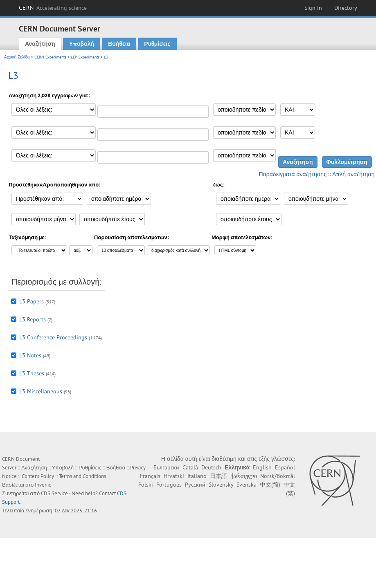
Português (169, 485)
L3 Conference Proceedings (53, 337)
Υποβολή (82, 44)
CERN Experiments (50, 57)
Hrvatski (174, 476)
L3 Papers (32, 301)
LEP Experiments (85, 57)
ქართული (244, 476)
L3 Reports (33, 319)
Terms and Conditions (82, 476)
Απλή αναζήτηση (353, 174)
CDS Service (54, 493)
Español (285, 467)
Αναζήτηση (40, 44)
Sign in (313, 8)
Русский (195, 485)
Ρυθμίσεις (157, 44)
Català (190, 467)
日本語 (218, 476)
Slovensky (221, 485)
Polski (146, 485)
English (262, 467)
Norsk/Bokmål (278, 476)
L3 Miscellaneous (41, 391)
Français (150, 476)
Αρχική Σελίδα (17, 57)
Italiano (197, 476)
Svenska (247, 485)
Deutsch (211, 467)
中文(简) (270, 485)
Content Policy (38, 476)
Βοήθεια (119, 44)
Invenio (43, 485)
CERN (53, 8)
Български (166, 467)
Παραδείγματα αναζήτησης (293, 174)
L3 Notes (30, 355)
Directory (346, 8)
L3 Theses (32, 373)
